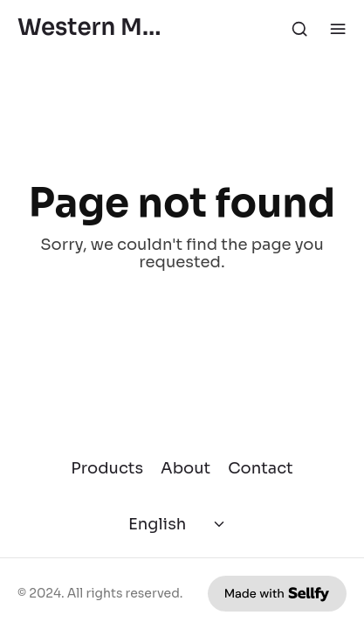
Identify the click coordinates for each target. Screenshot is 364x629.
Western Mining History (93, 29)
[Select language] (179, 524)
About (185, 468)
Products (107, 468)
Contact (261, 468)
